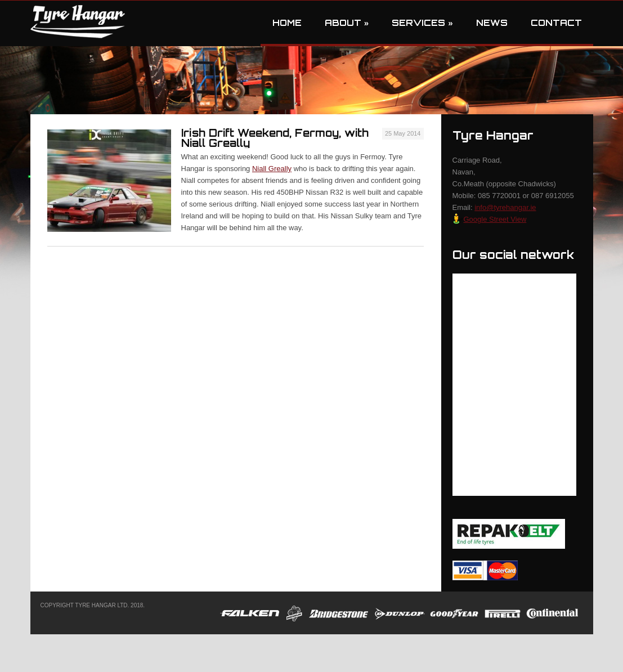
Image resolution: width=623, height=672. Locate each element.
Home (287, 23)
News (492, 23)
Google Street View (490, 219)
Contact (556, 23)
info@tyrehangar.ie (505, 207)
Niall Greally (272, 169)
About (347, 23)
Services (422, 23)
